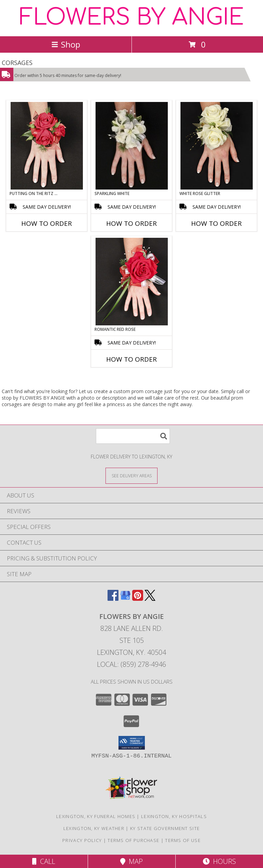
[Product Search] (133, 436)
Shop (66, 44)
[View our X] (150, 599)
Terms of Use (183, 840)
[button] (132, 743)
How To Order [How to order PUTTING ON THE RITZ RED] (47, 223)
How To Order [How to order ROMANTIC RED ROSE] (131, 359)
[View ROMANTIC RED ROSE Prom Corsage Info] (132, 282)
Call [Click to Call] (44, 861)
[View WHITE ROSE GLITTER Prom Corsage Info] (217, 146)
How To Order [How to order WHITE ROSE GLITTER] (216, 223)
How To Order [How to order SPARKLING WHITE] (131, 223)
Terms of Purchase (133, 840)
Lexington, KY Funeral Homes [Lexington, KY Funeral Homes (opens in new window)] (96, 816)
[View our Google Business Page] (125, 599)
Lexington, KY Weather (94, 828)
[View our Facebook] (113, 599)
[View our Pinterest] (138, 599)
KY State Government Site (165, 828)
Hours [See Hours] (219, 861)
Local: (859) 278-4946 (131, 664)
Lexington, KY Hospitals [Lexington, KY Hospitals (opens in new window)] (174, 816)
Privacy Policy (82, 840)
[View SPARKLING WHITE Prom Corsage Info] (132, 146)
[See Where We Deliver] (131, 475)
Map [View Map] (131, 861)
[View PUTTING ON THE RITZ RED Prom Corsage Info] (47, 146)
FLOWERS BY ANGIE (132, 17)
